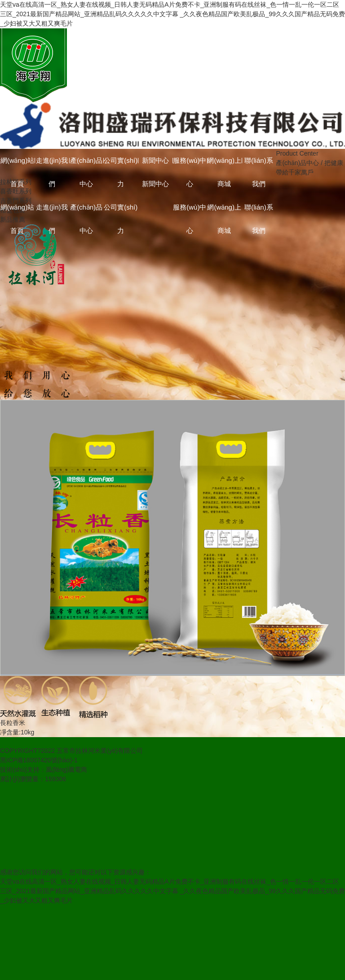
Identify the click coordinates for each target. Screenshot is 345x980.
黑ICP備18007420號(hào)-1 (39, 760)
